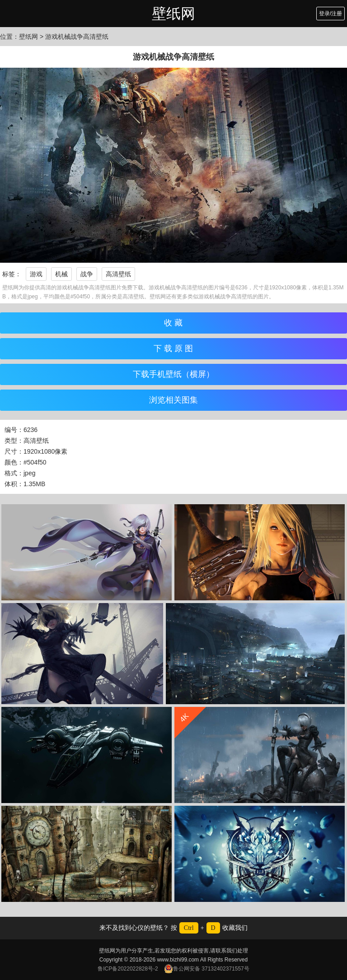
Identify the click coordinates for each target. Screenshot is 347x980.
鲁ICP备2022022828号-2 (128, 969)
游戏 (36, 274)
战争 (87, 274)
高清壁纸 (118, 274)
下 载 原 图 (173, 348)
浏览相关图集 (173, 400)
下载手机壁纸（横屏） (173, 374)
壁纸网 (173, 14)
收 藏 (173, 323)
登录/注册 (331, 14)
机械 (61, 274)
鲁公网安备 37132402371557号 (207, 969)
